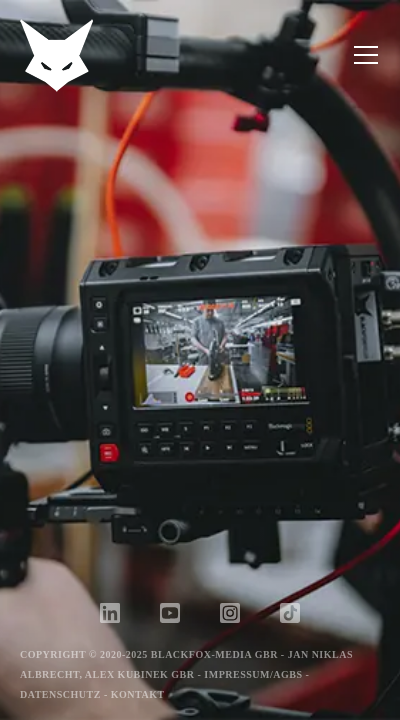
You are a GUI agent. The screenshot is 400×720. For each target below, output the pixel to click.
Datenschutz (60, 694)
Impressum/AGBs (253, 674)
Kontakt (138, 694)
